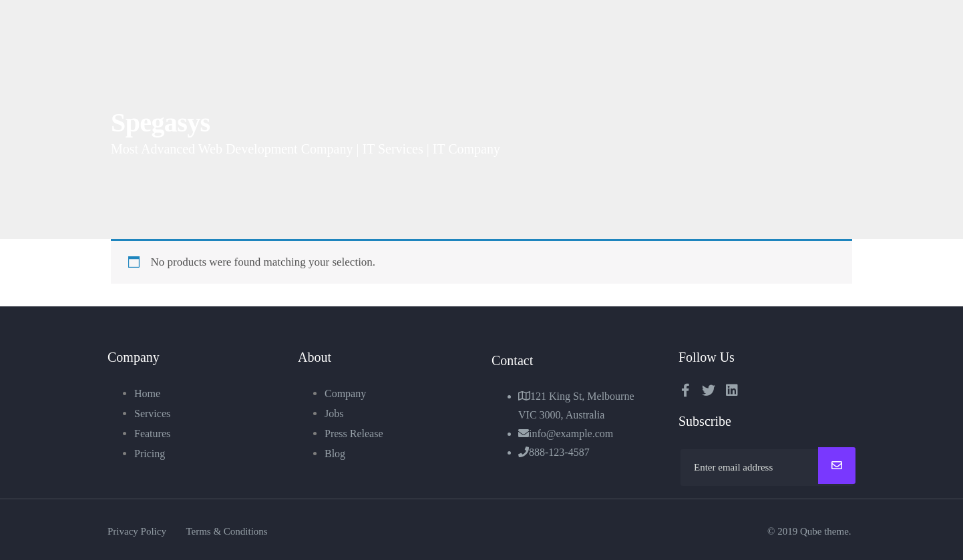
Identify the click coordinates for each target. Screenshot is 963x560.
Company (345, 393)
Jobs (334, 413)
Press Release (354, 434)
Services (152, 413)
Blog (335, 454)
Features (152, 434)
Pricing (150, 454)
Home (147, 393)
